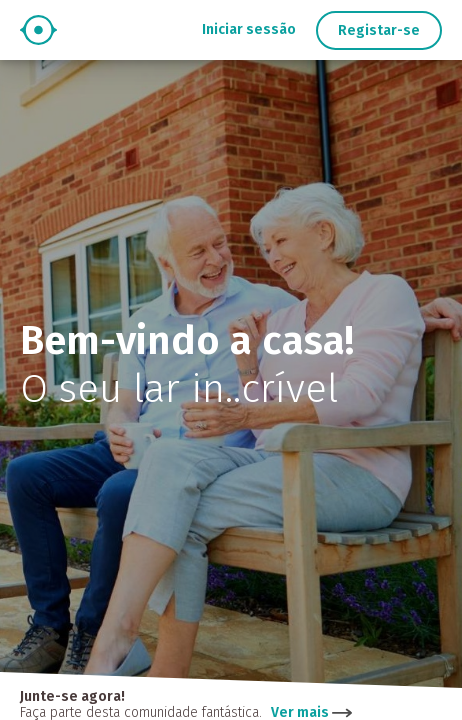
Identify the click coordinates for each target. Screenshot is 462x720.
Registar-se (379, 30)
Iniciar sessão (249, 29)
